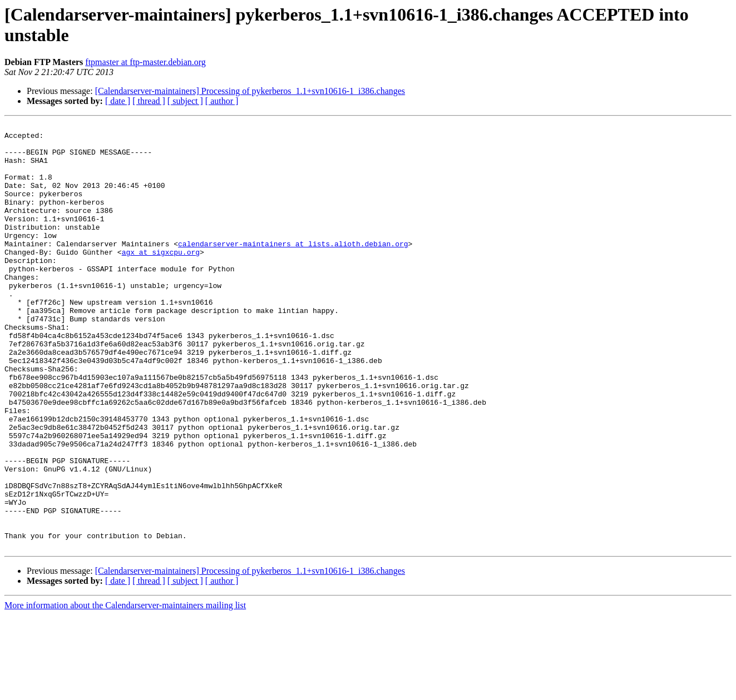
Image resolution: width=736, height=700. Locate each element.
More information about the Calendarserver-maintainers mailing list (125, 690)
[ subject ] (185, 101)
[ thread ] (149, 101)
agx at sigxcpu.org (161, 279)
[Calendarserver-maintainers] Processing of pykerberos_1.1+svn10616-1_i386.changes (250, 91)
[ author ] (222, 101)
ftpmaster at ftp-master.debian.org (145, 62)
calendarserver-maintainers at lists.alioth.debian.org (293, 269)
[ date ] (118, 101)
